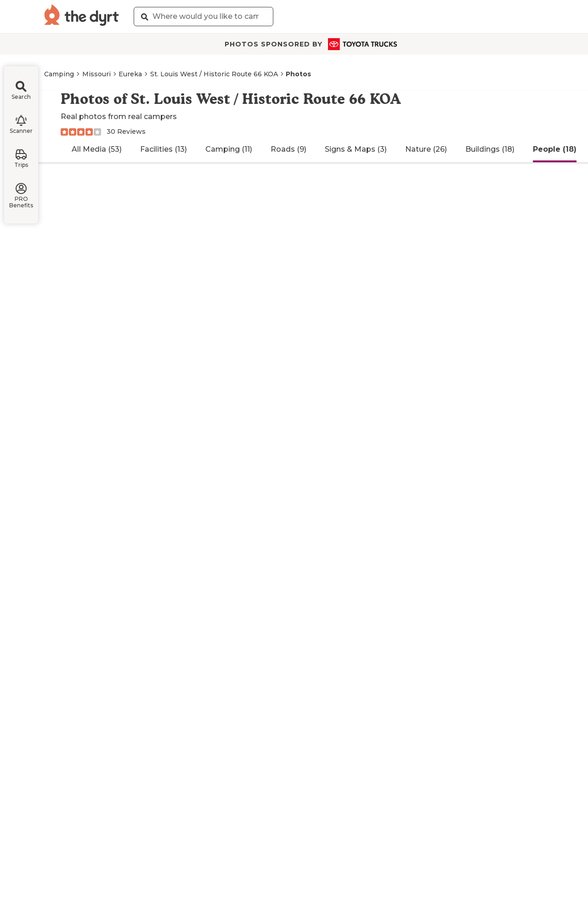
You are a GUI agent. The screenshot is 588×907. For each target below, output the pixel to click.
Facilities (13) (164, 149)
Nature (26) (426, 149)
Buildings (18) (490, 149)
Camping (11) (229, 149)
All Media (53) (97, 149)
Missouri (96, 74)
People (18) (555, 149)
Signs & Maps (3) (356, 149)
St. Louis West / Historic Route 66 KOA (214, 74)
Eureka (130, 74)
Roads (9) (288, 149)
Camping (59, 74)
